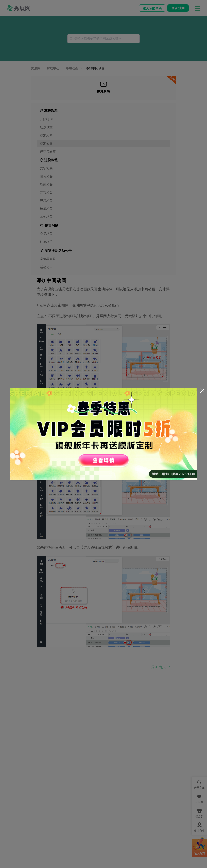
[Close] (202, 391)
